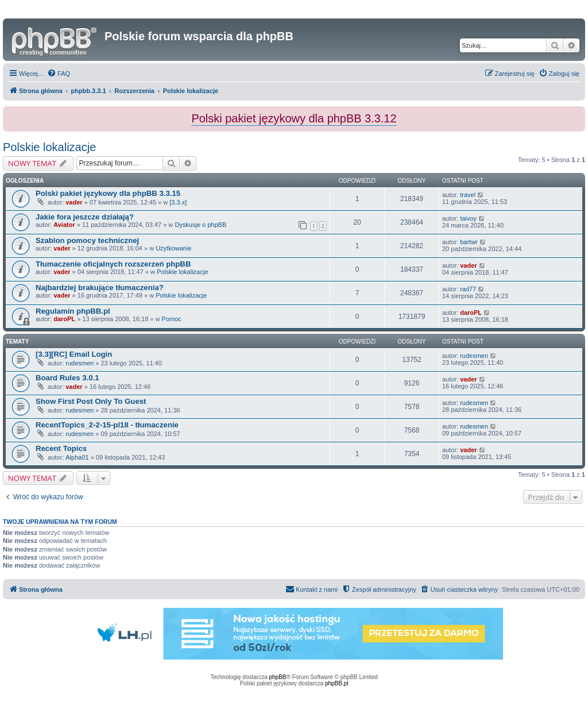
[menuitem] (59, 74)
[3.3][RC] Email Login (74, 354)
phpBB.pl (337, 683)
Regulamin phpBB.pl (73, 311)
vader (74, 202)
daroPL (64, 319)
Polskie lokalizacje (49, 147)
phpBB (278, 677)
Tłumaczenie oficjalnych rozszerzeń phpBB (113, 264)
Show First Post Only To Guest (91, 401)
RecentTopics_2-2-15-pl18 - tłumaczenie (107, 425)
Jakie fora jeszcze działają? (85, 217)
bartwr (469, 242)
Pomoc (172, 319)
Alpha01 (77, 457)
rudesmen (80, 363)
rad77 (468, 289)
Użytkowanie (173, 248)
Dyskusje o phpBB (200, 225)
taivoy (468, 218)
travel (468, 195)
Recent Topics (61, 448)
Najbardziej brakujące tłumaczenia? (100, 288)
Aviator (64, 225)
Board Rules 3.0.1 (67, 378)
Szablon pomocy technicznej (87, 240)
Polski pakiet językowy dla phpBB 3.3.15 (108, 193)
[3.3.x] (178, 202)
